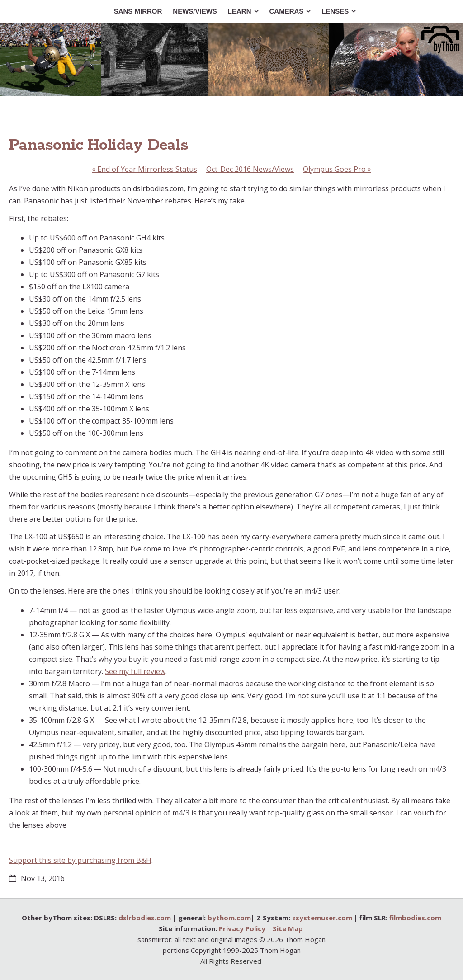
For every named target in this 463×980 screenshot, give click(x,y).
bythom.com (229, 918)
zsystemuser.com (322, 918)
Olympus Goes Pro (337, 169)
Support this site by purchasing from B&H (80, 860)
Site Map (288, 928)
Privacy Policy (242, 928)
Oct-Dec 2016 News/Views (250, 169)
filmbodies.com (415, 918)
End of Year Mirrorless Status (144, 169)
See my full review (135, 671)
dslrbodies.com (145, 918)
